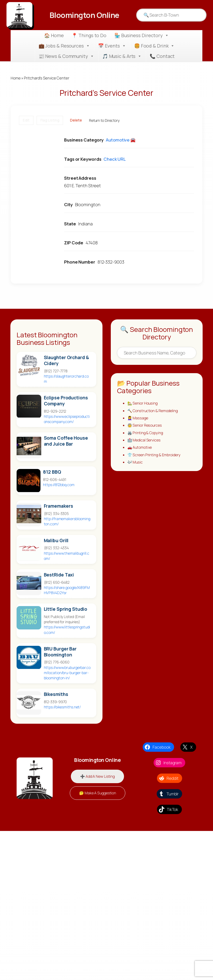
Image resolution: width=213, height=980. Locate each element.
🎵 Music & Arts (122, 56)
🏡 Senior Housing (143, 404)
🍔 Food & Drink (154, 46)
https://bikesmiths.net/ (62, 707)
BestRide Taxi (59, 575)
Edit (26, 120)
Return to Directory (104, 120)
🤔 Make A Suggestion (98, 793)
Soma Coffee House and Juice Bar (66, 441)
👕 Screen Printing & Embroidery (156, 456)
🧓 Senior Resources (146, 426)
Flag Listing (50, 120)
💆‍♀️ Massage (138, 419)
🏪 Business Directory (142, 35)
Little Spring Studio (66, 609)
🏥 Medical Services (145, 441)
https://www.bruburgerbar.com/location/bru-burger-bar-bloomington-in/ (67, 673)
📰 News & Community (66, 56)
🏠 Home (54, 35)
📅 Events (112, 46)
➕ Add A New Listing (97, 776)
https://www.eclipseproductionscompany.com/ (67, 419)
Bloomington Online (84, 15)
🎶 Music (135, 464)
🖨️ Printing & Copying (146, 434)
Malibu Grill (56, 541)
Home (16, 78)
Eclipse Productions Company (66, 401)
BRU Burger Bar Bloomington (60, 652)
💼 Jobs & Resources (64, 46)
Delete (76, 120)
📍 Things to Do (89, 35)
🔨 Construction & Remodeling (154, 411)
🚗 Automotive (140, 449)
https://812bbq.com (59, 485)
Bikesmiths (56, 694)
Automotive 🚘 (121, 140)
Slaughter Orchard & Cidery (66, 360)
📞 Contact (162, 56)
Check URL (114, 159)
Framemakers (59, 506)
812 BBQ (52, 472)
